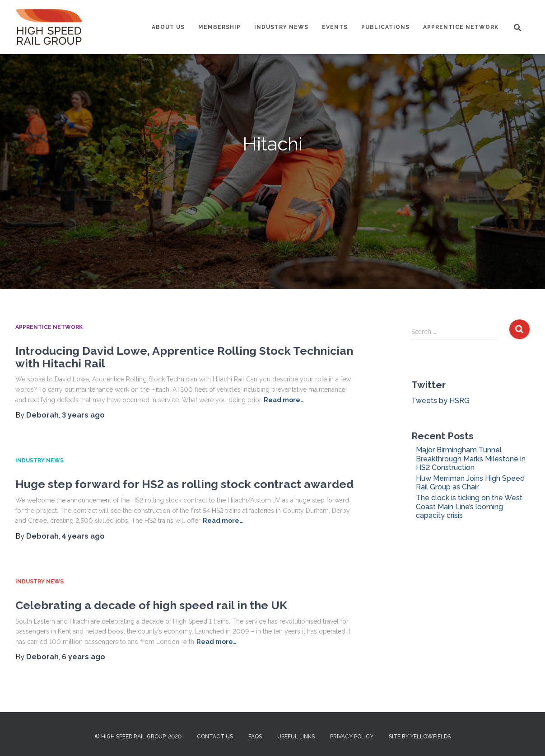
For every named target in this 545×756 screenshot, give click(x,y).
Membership (219, 27)
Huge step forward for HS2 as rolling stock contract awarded (184, 484)
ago (83, 415)
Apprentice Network (461, 27)
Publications (385, 27)
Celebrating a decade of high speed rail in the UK (151, 605)
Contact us (215, 737)
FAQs (255, 737)
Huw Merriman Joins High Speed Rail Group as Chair (470, 483)
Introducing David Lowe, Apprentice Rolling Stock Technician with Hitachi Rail (184, 357)
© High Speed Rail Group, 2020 (138, 737)
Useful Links (296, 737)
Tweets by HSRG (440, 401)
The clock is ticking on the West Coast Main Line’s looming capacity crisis (469, 506)
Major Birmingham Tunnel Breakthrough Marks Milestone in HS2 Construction (471, 458)
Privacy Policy (352, 737)
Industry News (281, 27)
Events (335, 27)
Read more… (284, 400)
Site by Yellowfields (420, 737)
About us (168, 27)
